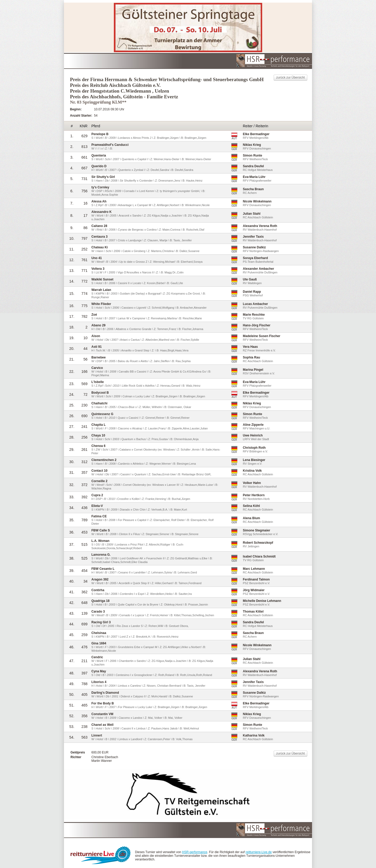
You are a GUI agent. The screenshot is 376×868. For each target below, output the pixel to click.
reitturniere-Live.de (259, 852)
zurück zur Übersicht (290, 77)
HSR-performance (195, 852)
